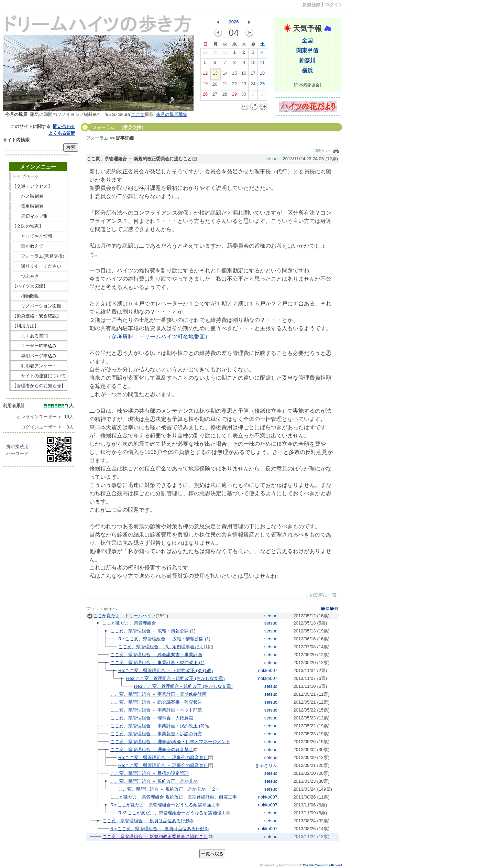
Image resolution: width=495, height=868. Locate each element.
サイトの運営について (39, 376)
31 (225, 54)
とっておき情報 (39, 236)
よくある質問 (62, 133)
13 (215, 75)
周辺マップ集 (39, 216)
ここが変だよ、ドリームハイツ (124, 616)
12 (205, 75)
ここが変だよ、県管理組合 (129, 623)
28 (225, 96)
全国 (307, 40)
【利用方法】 (39, 326)
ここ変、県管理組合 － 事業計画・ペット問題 (156, 710)
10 (253, 64)
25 (262, 85)
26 (205, 96)
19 (205, 85)
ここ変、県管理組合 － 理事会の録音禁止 (152, 750)
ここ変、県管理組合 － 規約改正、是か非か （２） (169, 789)
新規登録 (311, 5)
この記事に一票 (321, 595)
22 (234, 85)
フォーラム (97, 138)
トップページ (39, 176)
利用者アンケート (39, 366)
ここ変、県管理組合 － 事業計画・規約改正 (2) (157, 726)
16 (244, 75)
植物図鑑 (39, 296)
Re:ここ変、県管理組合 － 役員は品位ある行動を (160, 829)
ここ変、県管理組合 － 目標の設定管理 (150, 773)
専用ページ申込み (37, 356)
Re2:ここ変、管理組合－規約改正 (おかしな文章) (175, 678)
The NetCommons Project (322, 865)
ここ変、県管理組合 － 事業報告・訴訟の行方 (156, 734)
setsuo (271, 159)
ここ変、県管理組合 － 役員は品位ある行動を (148, 821)
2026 (234, 22)
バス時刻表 (39, 196)
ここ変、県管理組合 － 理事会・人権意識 (152, 718)
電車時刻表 (39, 206)
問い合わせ (64, 126)
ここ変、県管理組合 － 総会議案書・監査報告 (156, 702)
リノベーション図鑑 (39, 306)
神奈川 (307, 60)
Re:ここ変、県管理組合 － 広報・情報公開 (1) (164, 639)
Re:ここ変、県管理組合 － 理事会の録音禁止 (163, 757)
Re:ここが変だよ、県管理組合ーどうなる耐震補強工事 (165, 805)
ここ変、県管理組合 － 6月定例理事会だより (163, 647)
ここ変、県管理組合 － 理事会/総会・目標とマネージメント (170, 742)
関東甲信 (307, 50)
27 (215, 96)
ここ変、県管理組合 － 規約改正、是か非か (154, 781)
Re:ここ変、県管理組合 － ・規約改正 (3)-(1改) (166, 670)
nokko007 (268, 670)
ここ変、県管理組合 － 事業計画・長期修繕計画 (158, 694)
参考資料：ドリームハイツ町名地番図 (158, 337)
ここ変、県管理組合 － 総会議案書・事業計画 (156, 655)
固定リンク (323, 151)
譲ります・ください (39, 266)
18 (262, 75)
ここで (138, 114)
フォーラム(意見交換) (38, 256)
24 (253, 85)
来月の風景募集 (172, 114)
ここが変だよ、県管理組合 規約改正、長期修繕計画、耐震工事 (174, 797)
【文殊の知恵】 (39, 226)
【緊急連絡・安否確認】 (37, 316)
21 (225, 85)
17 (253, 75)
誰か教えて (39, 246)
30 (215, 54)
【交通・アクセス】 (39, 186)
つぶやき (39, 276)
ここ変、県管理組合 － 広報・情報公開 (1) (153, 631)
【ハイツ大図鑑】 (39, 286)
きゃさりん (266, 765)
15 (234, 75)
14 (225, 75)
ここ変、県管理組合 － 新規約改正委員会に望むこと (155, 837)
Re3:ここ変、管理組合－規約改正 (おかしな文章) (183, 686)
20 (215, 86)
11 (262, 64)
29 (205, 54)
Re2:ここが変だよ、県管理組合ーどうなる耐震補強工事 (174, 813)
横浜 (307, 70)
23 (244, 85)
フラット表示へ (102, 609)
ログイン (334, 5)
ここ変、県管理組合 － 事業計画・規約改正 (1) (157, 663)
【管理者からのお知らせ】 (39, 386)
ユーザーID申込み (37, 346)
